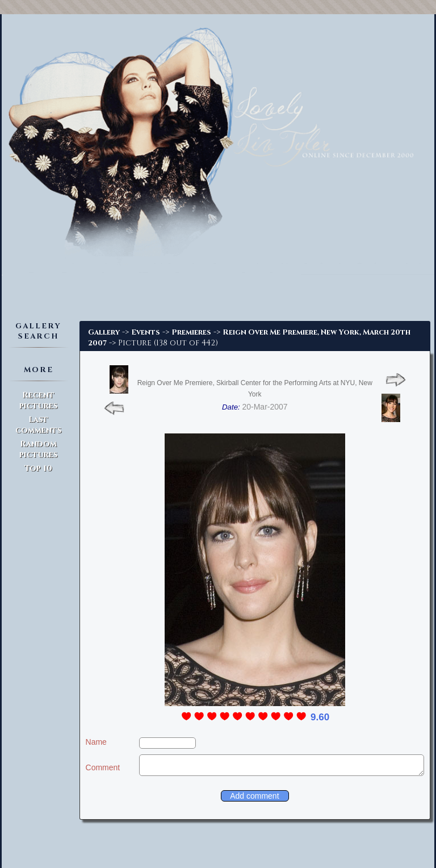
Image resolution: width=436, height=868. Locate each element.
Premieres (191, 332)
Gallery (104, 332)
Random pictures (38, 449)
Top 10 (38, 468)
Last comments (38, 425)
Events (146, 332)
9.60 (320, 717)
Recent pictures (38, 400)
